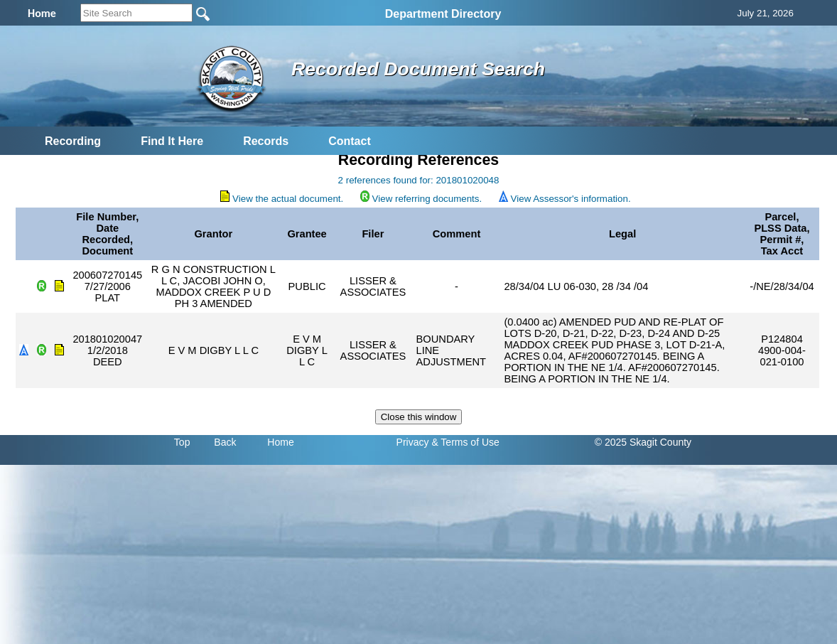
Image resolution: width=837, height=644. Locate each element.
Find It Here (172, 141)
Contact (350, 141)
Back (225, 442)
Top (182, 442)
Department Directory (443, 14)
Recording (73, 141)
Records (266, 141)
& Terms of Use (465, 442)
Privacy (413, 442)
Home (280, 442)
